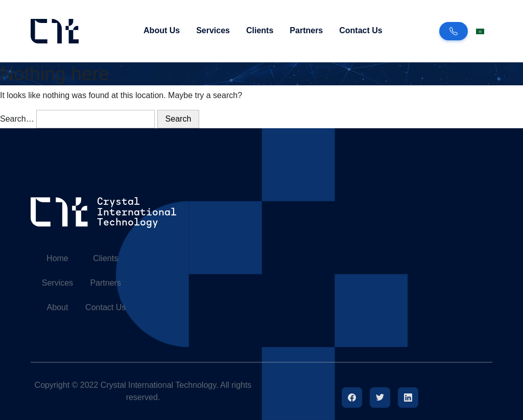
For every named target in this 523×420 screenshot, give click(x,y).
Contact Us (361, 30)
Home (57, 258)
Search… (17, 119)
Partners (306, 30)
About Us (162, 30)
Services (213, 30)
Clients (260, 30)
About (58, 307)
